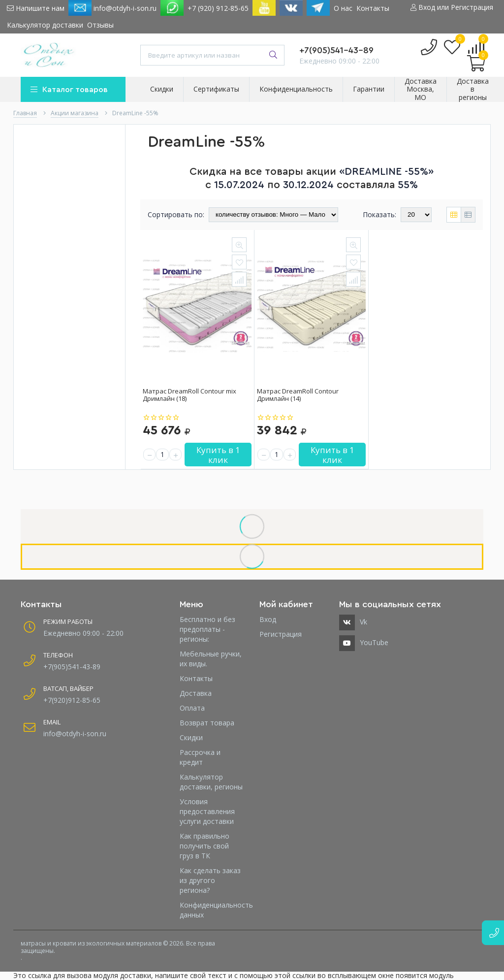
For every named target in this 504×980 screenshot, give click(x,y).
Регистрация (281, 634)
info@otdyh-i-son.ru (112, 8)
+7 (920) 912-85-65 (218, 8)
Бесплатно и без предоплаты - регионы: (207, 629)
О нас (343, 8)
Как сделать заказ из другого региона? (210, 880)
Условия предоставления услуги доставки (207, 811)
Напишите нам (36, 8)
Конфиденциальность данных (212, 910)
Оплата (192, 708)
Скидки (191, 737)
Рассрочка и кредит (200, 757)
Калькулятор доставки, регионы (211, 782)
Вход (268, 619)
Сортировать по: (176, 214)
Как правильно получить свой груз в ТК (205, 846)
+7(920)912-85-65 (72, 700)
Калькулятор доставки (45, 25)
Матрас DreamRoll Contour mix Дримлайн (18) (189, 395)
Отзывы (100, 25)
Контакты (373, 8)
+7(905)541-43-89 (336, 50)
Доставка (196, 693)
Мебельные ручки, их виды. (211, 659)
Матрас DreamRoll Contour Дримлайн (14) (298, 395)
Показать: (379, 214)
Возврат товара (207, 723)
